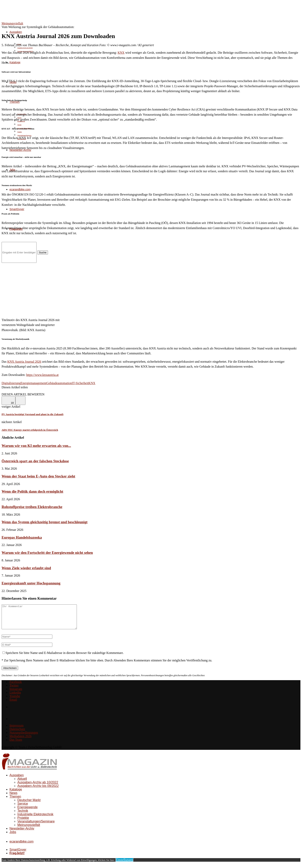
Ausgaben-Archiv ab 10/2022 (25, 48)
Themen (15, 801)
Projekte (20, 132)
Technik (19, 125)
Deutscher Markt (29, 805)
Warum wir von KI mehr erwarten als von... (36, 446)
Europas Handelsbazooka (22, 537)
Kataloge (15, 62)
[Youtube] (15, 701)
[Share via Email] (29, 391)
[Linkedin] (15, 697)
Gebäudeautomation (59, 383)
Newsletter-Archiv (22, 833)
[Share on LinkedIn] (20, 391)
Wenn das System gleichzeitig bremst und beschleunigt (45, 522)
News (13, 798)
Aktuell (22, 783)
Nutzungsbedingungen (24, 737)
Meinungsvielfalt (29, 830)
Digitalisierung (11, 383)
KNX (121, 53)
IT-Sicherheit (80, 383)
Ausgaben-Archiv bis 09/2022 (38, 791)
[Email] (13, 704)
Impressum (16, 730)
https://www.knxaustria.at (42, 375)
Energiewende (27, 812)
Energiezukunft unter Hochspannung (31, 583)
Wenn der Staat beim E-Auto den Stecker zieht (38, 476)
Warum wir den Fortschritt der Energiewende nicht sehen (47, 553)
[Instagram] (16, 694)
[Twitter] (14, 690)
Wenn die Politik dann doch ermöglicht (32, 491)
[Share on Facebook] (8, 391)
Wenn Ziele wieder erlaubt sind (26, 568)
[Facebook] (16, 687)
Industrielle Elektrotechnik (35, 819)
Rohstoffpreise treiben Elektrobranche (32, 507)
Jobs (13, 837)
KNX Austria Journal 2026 (24, 362)
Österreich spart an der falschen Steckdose (35, 461)
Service (23, 808)
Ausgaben (16, 32)
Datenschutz (17, 734)
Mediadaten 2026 (21, 741)
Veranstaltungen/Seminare (36, 826)
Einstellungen (124, 865)
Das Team (16, 744)
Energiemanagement (33, 383)
